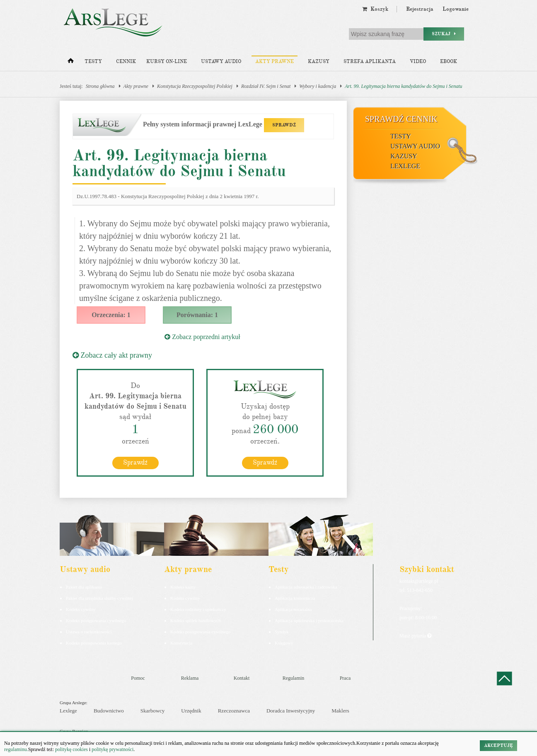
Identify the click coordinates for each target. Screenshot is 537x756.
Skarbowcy (153, 711)
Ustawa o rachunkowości (89, 631)
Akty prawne (275, 62)
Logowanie (456, 9)
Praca (345, 678)
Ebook (449, 62)
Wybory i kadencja (318, 86)
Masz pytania (415, 635)
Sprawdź (135, 462)
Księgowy (284, 642)
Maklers (340, 711)
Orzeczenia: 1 (111, 315)
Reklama (190, 678)
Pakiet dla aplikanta (84, 586)
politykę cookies (71, 749)
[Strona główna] (71, 63)
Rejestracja (420, 9)
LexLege (405, 166)
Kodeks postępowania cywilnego (96, 620)
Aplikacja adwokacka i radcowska (306, 586)
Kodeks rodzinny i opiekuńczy (198, 609)
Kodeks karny (183, 586)
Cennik (126, 62)
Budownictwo (109, 711)
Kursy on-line (167, 62)
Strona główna (100, 86)
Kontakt (242, 678)
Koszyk (375, 9)
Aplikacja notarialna (293, 609)
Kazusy (319, 62)
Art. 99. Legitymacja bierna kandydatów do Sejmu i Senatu (403, 86)
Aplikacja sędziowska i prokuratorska (309, 620)
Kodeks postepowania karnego (94, 642)
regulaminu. (16, 749)
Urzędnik (191, 711)
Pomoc (138, 678)
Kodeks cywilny (81, 609)
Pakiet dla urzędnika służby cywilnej (99, 598)
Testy (93, 62)
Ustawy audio (221, 62)
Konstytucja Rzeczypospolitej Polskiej (195, 86)
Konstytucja (181, 642)
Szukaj (444, 34)
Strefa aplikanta (370, 62)
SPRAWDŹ (284, 125)
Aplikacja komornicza (295, 598)
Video (418, 62)
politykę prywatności (112, 749)
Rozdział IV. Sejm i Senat (266, 86)
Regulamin (294, 678)
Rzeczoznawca (234, 711)
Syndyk (282, 631)
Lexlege (68, 711)
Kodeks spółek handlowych (196, 620)
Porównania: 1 (197, 315)
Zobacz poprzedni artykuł (202, 337)
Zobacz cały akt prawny (112, 355)
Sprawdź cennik (401, 119)
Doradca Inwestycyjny (291, 711)
